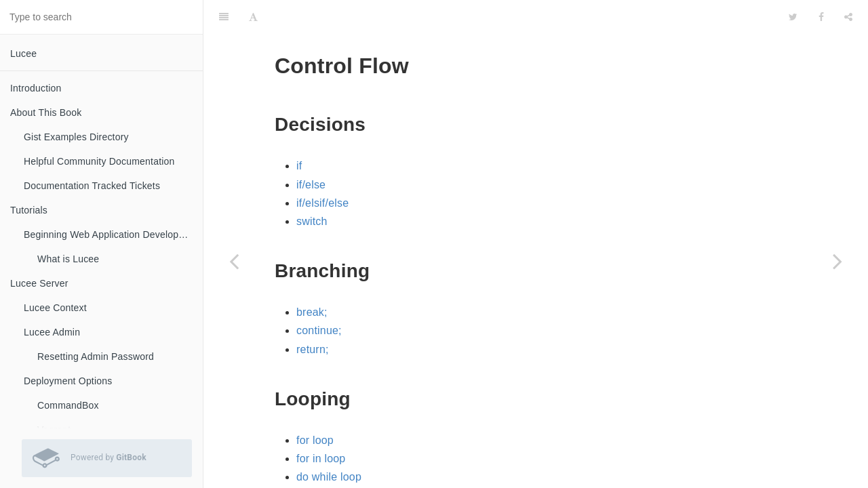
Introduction (36, 88)
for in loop (321, 425)
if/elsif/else (322, 169)
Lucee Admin (52, 332)
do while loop (329, 443)
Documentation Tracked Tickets (92, 186)
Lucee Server (39, 283)
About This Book (46, 113)
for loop (315, 406)
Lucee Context (55, 308)
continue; (319, 297)
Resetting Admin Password (96, 357)
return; (313, 316)
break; (312, 278)
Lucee (23, 54)
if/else (311, 151)
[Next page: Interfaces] (837, 261)
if (299, 132)
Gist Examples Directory (76, 137)
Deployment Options (68, 381)
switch (312, 187)
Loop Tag (319, 480)
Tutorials (29, 210)
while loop (321, 462)
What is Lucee (68, 259)
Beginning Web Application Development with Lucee (113, 235)
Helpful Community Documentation (99, 161)
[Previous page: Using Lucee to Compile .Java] (234, 261)
